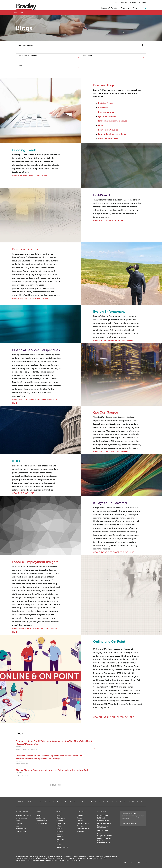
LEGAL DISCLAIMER (56, 857)
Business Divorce (106, 112)
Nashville (60, 842)
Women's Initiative (83, 823)
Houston (59, 829)
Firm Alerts (19, 823)
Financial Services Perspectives (113, 121)
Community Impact (83, 829)
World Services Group (65, 859)
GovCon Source (103, 830)
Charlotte (60, 821)
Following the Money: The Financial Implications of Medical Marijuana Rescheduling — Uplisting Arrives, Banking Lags (49, 757)
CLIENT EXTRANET (22, 857)
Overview (80, 815)
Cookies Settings (101, 859)
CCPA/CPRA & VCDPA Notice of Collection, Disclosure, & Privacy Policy (91, 857)
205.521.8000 (43, 857)
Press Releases (21, 831)
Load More (57, 785)
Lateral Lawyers (41, 821)
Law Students (41, 818)
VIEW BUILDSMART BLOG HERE (108, 221)
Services (125, 8)
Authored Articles (22, 818)
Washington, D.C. (62, 847)
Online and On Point (108, 139)
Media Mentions (21, 829)
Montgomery (61, 839)
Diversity (80, 821)
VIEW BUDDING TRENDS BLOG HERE (30, 175)
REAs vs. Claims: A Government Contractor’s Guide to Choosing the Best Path (52, 770)
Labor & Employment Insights (112, 134)
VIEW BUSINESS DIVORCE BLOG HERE (30, 299)
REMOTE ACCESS (42, 859)
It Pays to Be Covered (108, 130)
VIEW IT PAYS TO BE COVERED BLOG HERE (114, 552)
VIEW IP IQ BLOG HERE (23, 493)
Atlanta (59, 815)
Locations (143, 3)
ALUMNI (52, 859)
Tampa (59, 845)
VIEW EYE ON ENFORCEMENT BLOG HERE (113, 340)
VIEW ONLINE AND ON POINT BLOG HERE (113, 717)
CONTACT (33, 857)
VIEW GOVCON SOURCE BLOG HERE (111, 451)
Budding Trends (106, 103)
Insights (18, 826)
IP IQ (101, 125)
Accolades (80, 831)
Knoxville (60, 837)
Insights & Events (109, 8)
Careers (133, 3)
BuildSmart (103, 108)
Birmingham (61, 818)
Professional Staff (42, 823)
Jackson (59, 834)
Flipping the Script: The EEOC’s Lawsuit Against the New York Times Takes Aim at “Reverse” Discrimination (54, 743)
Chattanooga (61, 823)
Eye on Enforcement (108, 116)
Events (18, 821)
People (136, 8)
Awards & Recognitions (24, 815)
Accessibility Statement (25, 859)
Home (16, 13)
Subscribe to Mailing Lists (130, 823)
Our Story (123, 3)
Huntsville (60, 831)
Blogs (115, 3)
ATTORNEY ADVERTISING (84, 859)
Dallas (59, 826)
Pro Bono (80, 826)
